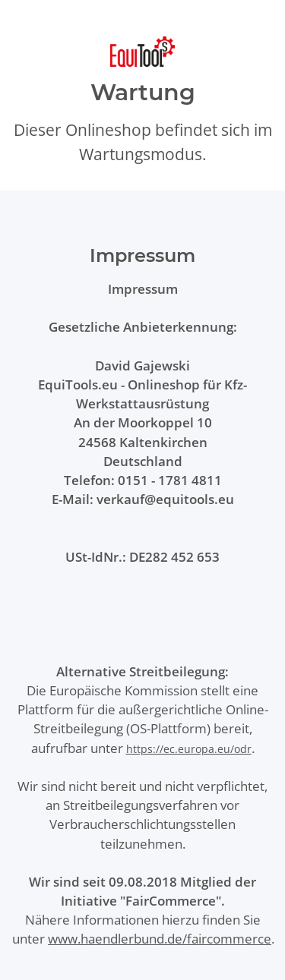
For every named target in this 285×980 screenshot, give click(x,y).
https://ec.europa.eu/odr (189, 749)
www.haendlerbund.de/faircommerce (160, 939)
